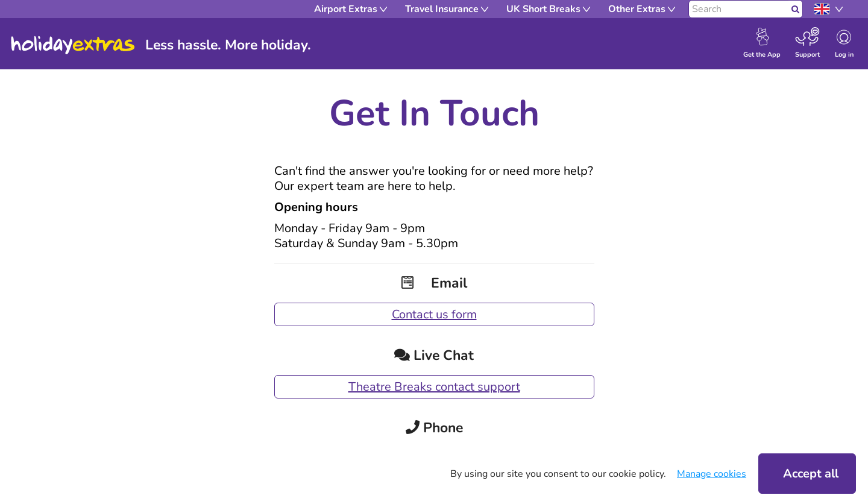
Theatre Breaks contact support (434, 387)
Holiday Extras (73, 45)
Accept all (811, 474)
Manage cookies (712, 474)
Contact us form (434, 314)
